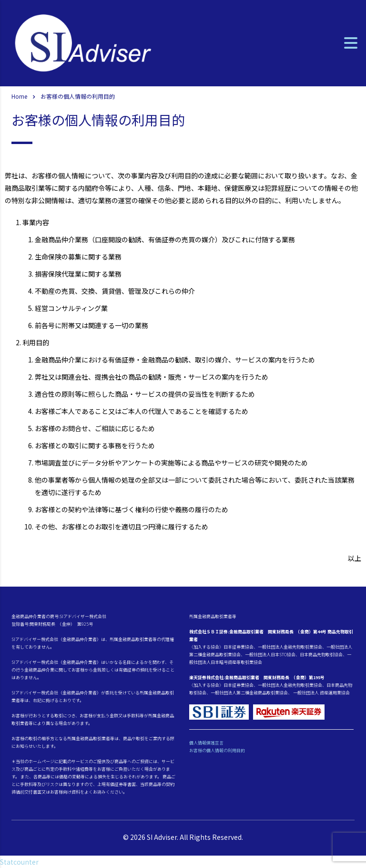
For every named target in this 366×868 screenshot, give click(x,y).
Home (19, 96)
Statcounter (19, 862)
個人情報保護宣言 (206, 743)
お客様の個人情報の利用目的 (217, 750)
